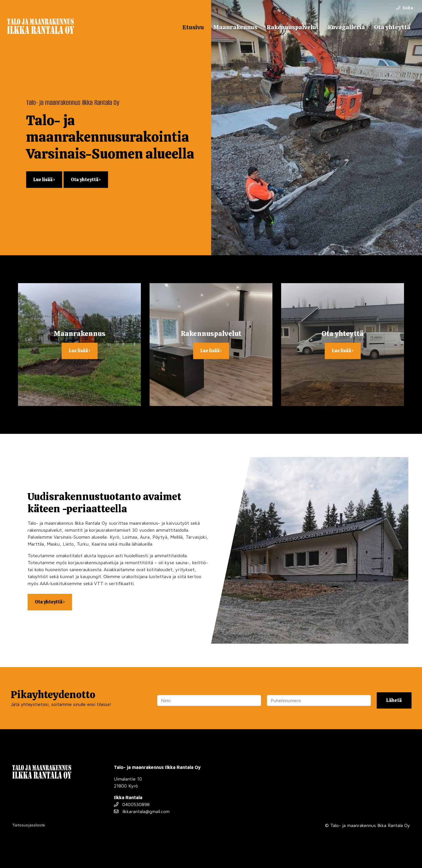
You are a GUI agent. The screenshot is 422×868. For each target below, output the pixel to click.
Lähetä (394, 700)
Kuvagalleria (346, 27)
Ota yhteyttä (392, 27)
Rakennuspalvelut (293, 27)
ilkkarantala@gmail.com (142, 811)
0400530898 (132, 804)
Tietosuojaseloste (29, 825)
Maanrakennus (235, 27)
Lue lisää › (44, 180)
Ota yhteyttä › (86, 180)
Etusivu (193, 27)
